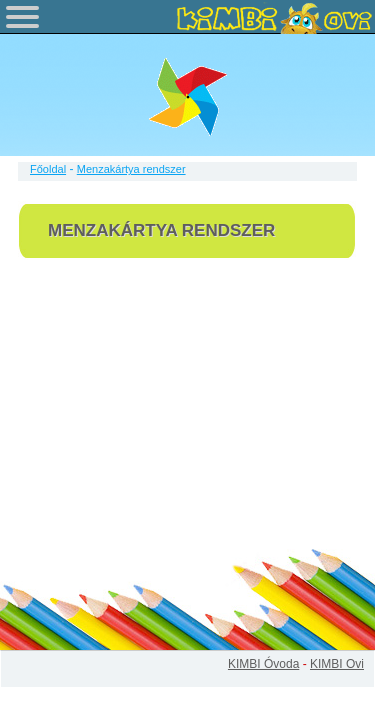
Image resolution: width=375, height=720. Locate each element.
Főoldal (48, 169)
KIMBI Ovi (337, 664)
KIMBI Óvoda (263, 664)
